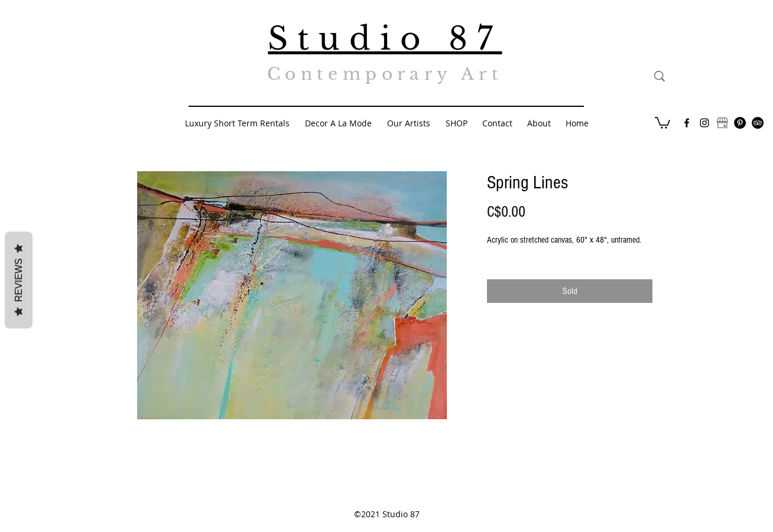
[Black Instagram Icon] (704, 123)
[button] (662, 122)
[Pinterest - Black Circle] (740, 123)
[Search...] (714, 76)
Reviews (19, 280)
